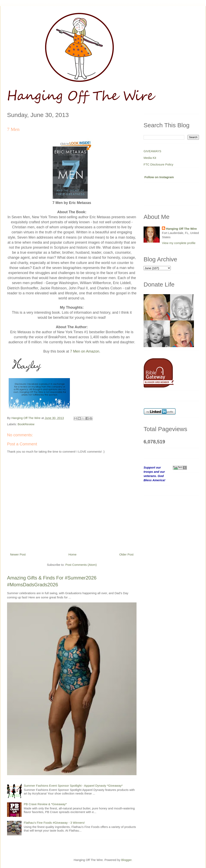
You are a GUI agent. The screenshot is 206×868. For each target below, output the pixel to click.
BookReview (26, 424)
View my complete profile (179, 243)
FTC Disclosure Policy (158, 164)
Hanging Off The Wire (181, 229)
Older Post (126, 554)
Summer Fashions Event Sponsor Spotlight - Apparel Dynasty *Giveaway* (73, 786)
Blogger (126, 860)
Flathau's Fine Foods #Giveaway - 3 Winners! (54, 823)
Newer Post (18, 554)
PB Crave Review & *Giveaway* (45, 804)
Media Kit (150, 158)
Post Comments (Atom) (81, 565)
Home (72, 554)
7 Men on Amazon (85, 351)
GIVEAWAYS (152, 151)
